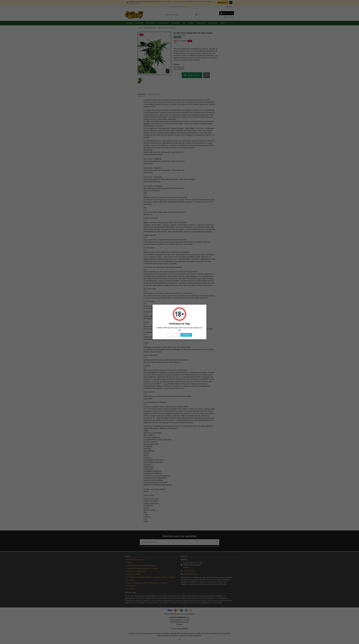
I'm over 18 (186, 335)
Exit (173, 335)
